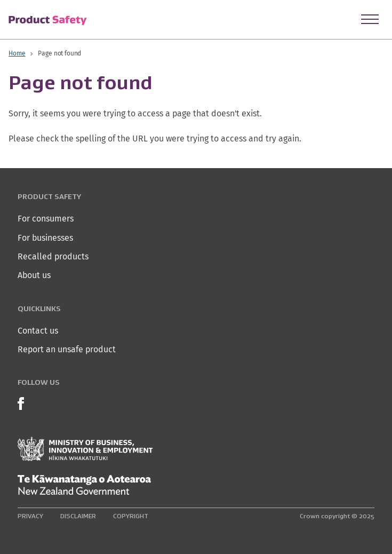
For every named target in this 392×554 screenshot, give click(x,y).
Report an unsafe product (67, 349)
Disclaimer (78, 516)
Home (17, 53)
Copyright (131, 516)
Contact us (38, 331)
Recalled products (53, 256)
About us (34, 275)
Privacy (30, 516)
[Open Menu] (370, 19)
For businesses (45, 238)
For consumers (46, 219)
